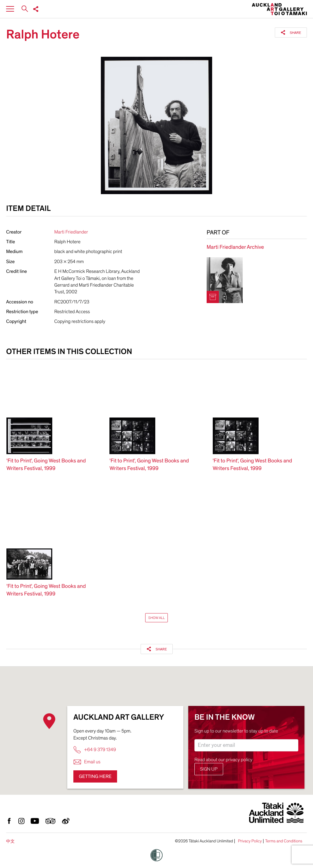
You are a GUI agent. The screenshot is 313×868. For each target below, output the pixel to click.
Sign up (209, 769)
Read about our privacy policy (223, 760)
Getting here (95, 776)
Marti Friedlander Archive (235, 247)
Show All (156, 618)
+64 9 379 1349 (95, 750)
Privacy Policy (250, 841)
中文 (10, 841)
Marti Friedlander (71, 232)
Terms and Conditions (284, 841)
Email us (87, 762)
